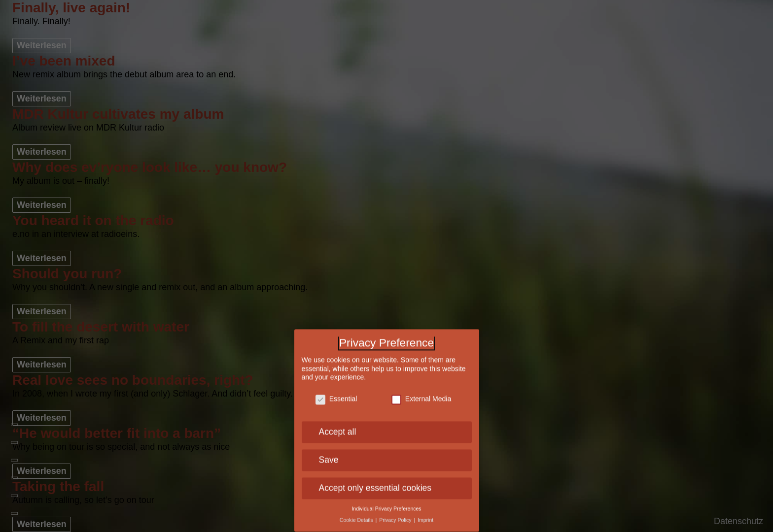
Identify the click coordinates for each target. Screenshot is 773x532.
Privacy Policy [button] (396, 517)
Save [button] (329, 457)
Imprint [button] (425, 517)
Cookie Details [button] (357, 517)
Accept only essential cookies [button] (375, 485)
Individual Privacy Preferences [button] (386, 505)
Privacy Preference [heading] (386, 340)
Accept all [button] (338, 429)
